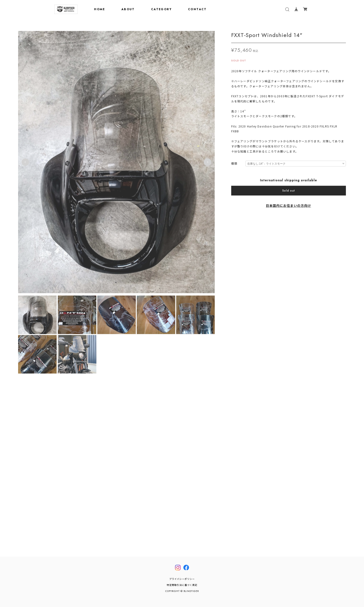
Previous (25, 163)
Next (208, 163)
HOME (100, 9)
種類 (234, 165)
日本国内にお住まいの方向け (288, 207)
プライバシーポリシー (182, 579)
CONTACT (197, 9)
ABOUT (128, 9)
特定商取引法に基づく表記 (182, 585)
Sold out (289, 192)
